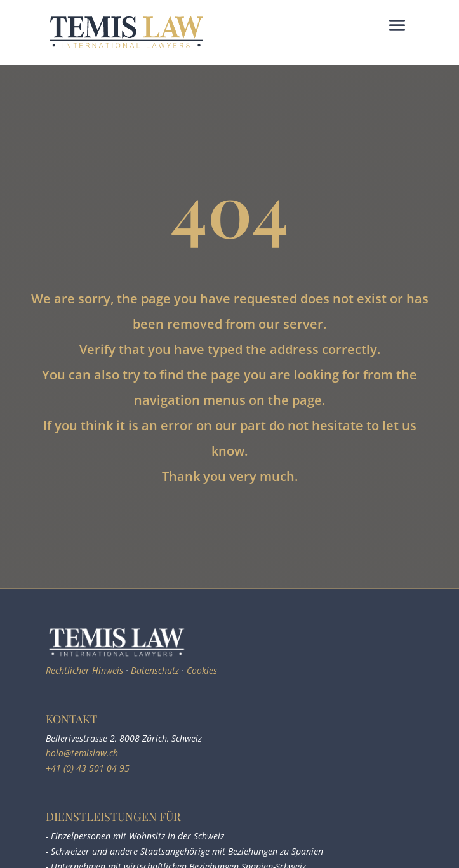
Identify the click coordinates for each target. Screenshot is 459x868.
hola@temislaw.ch (82, 753)
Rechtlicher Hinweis (84, 670)
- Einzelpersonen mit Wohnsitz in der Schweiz (135, 836)
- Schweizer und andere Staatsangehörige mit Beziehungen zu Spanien (184, 851)
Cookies (202, 670)
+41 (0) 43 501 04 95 (88, 768)
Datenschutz (155, 670)
